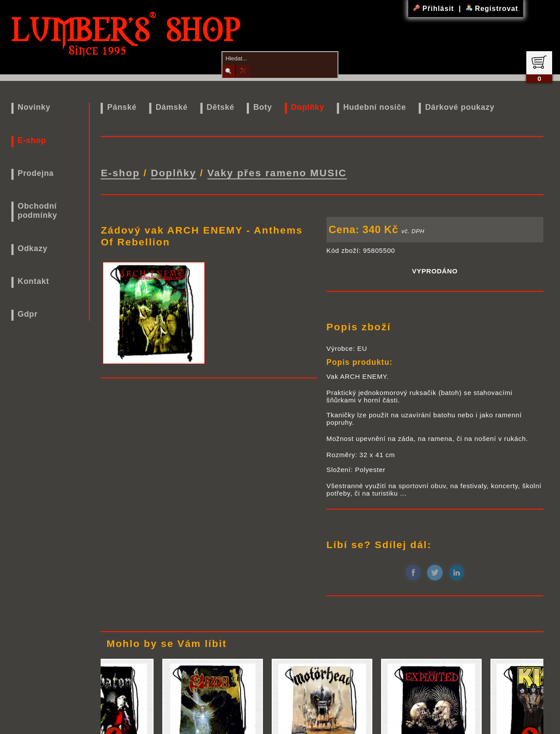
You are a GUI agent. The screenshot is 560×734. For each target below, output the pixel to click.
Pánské (122, 107)
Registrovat (492, 9)
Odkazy (32, 248)
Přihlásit (435, 9)
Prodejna (36, 173)
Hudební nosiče (374, 107)
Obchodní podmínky (37, 211)
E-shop (32, 140)
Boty (263, 107)
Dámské (172, 107)
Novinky (34, 107)
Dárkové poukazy (460, 107)
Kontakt (33, 281)
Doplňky (308, 107)
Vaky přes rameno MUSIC (277, 172)
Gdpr (28, 314)
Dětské (220, 107)
